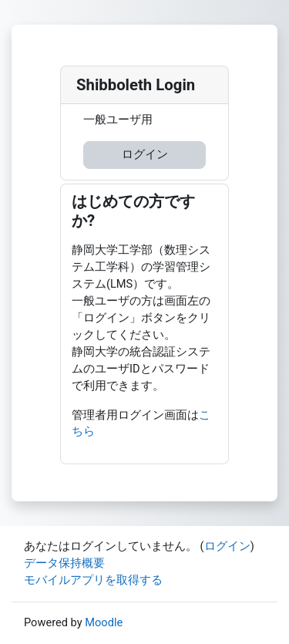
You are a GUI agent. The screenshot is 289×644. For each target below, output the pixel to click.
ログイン (145, 154)
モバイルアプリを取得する (93, 580)
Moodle (104, 622)
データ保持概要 (64, 563)
